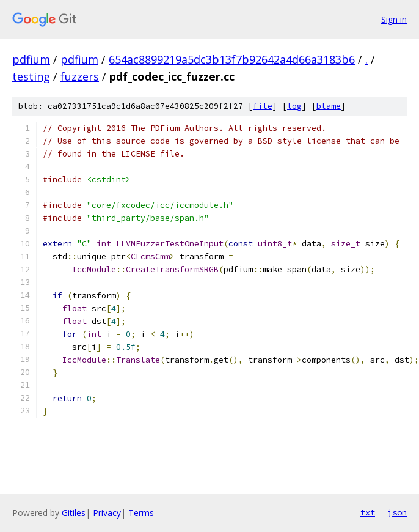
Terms (141, 513)
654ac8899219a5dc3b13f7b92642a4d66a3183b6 (232, 59)
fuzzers (80, 76)
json (397, 512)
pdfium (31, 59)
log (294, 106)
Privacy (107, 513)
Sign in (394, 19)
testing (31, 76)
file (263, 106)
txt (368, 512)
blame (329, 106)
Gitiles (74, 513)
